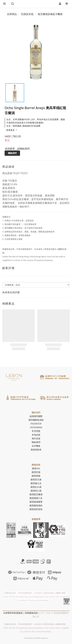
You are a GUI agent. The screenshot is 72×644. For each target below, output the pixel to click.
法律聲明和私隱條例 (13, 613)
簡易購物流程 (31, 613)
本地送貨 (36, 435)
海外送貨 (36, 438)
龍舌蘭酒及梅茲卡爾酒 (50, 14)
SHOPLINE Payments (40, 638)
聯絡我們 (12, 153)
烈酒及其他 (27, 14)
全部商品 (12, 14)
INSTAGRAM (36, 427)
